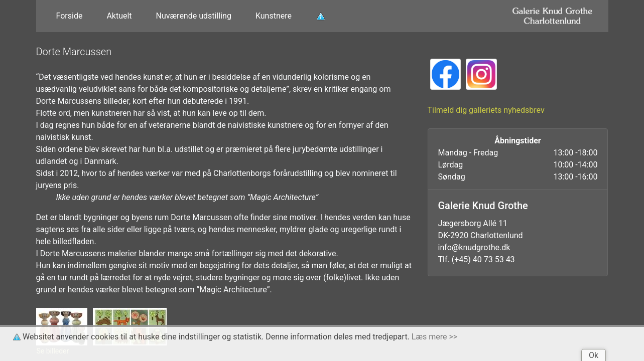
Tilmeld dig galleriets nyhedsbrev (486, 110)
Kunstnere (274, 16)
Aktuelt (119, 16)
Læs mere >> (434, 337)
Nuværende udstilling (194, 16)
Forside (70, 16)
